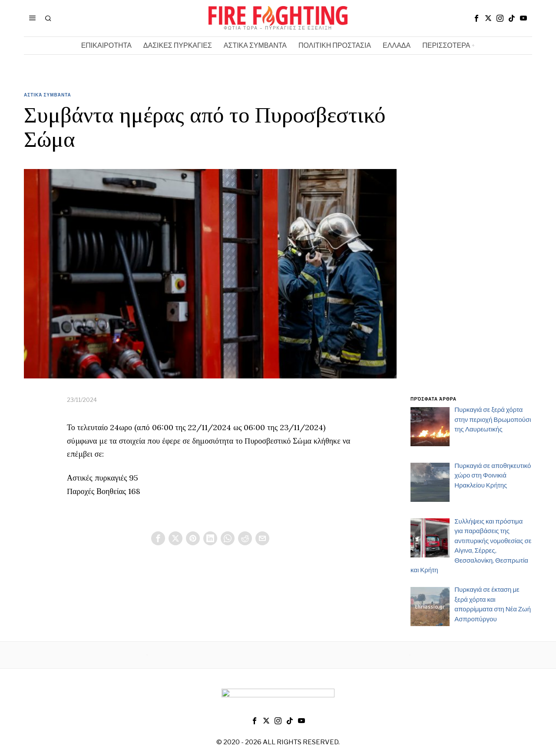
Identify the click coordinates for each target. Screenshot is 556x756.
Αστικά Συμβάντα (48, 95)
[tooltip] (477, 18)
